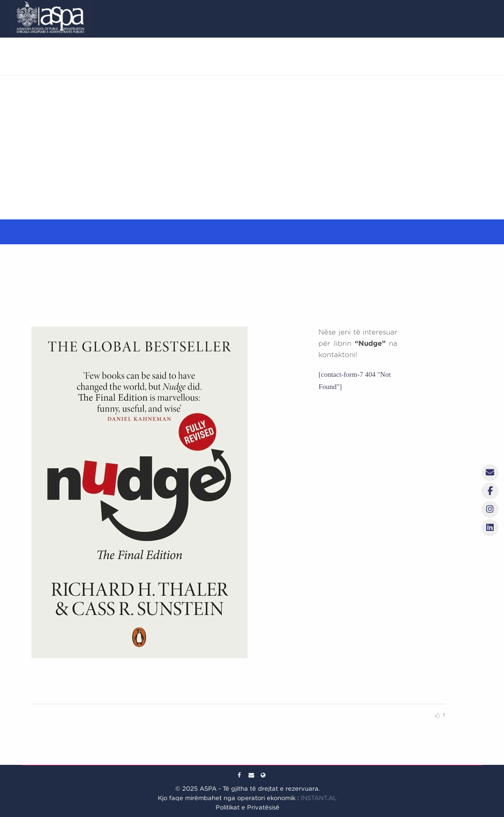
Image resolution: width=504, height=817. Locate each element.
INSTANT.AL (319, 798)
